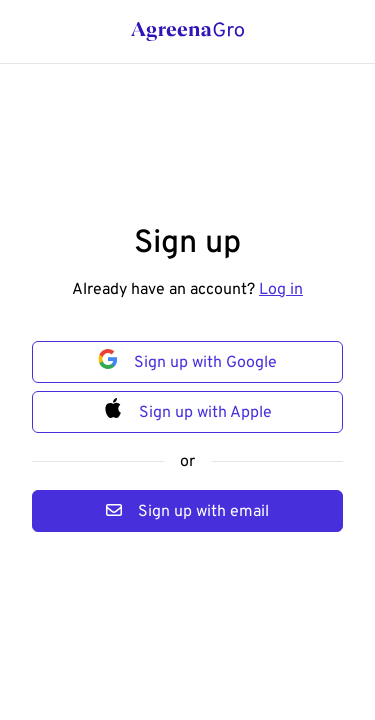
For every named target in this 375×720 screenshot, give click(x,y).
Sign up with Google (187, 359)
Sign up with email (187, 510)
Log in (281, 288)
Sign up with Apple (187, 408)
